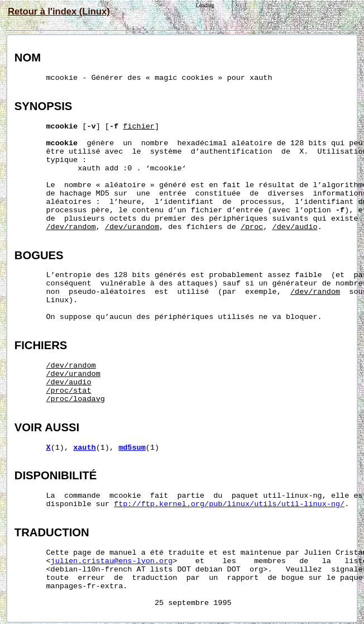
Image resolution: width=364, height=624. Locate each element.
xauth (85, 448)
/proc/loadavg (76, 399)
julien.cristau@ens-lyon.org (112, 561)
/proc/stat (69, 391)
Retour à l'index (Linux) (59, 11)
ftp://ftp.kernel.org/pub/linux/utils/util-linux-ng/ (229, 504)
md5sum (132, 448)
